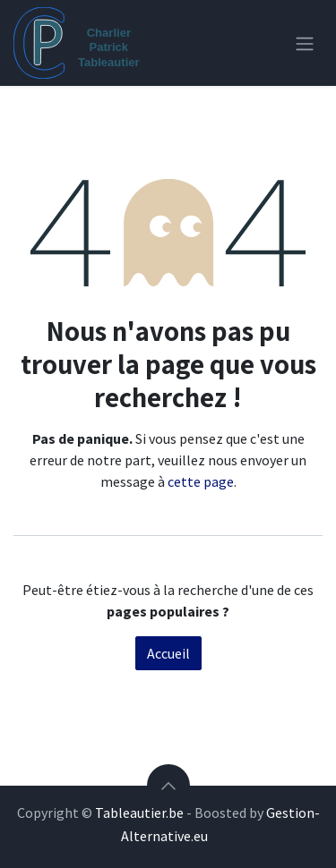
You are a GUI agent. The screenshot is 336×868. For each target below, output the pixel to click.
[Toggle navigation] (305, 43)
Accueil (168, 653)
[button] (168, 786)
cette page (201, 481)
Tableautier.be (139, 813)
